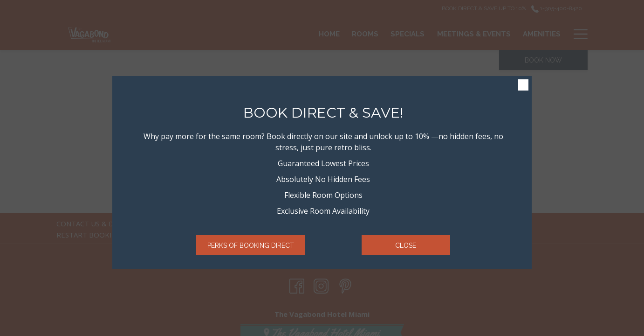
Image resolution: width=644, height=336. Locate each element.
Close (406, 245)
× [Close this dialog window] (523, 85)
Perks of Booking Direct (251, 245)
